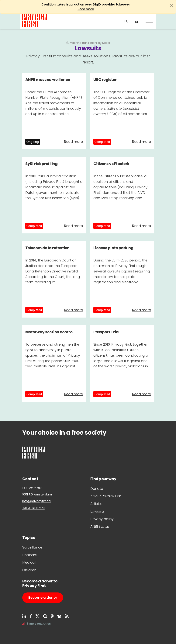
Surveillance (32, 547)
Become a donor (43, 597)
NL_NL (136, 22)
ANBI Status (100, 526)
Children (29, 570)
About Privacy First (106, 496)
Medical (29, 562)
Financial (30, 555)
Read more (86, 9)
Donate (97, 489)
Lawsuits (97, 511)
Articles (96, 504)
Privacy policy (102, 519)
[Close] (171, 5)
